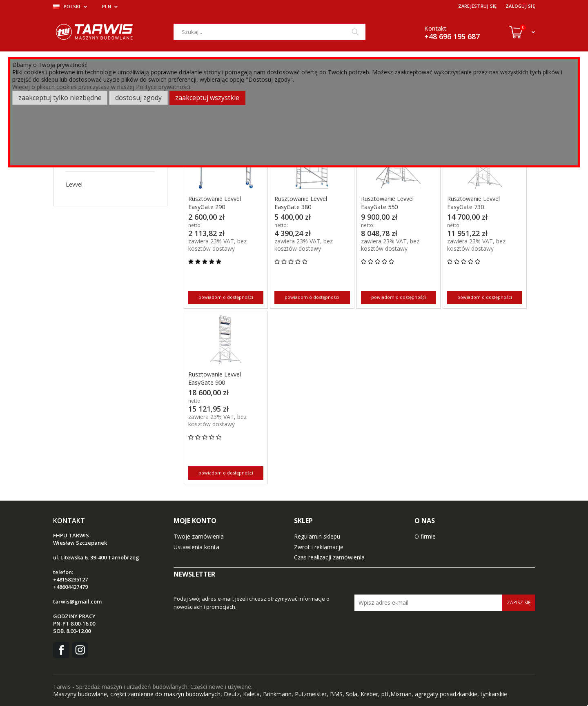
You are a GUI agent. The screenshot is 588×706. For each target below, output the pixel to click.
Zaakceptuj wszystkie (207, 98)
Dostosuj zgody (138, 98)
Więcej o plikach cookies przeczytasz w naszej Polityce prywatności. (102, 87)
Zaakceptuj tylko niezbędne (60, 98)
